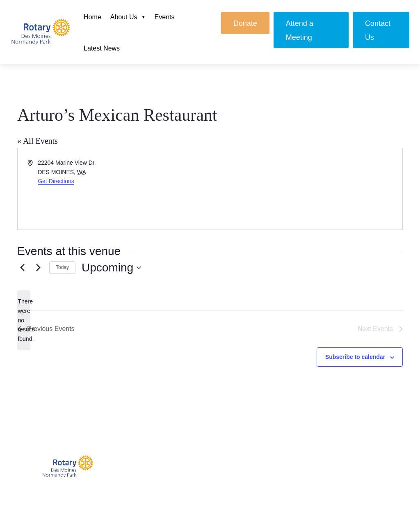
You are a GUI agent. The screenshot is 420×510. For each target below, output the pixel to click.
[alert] (24, 320)
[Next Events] (38, 268)
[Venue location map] (306, 189)
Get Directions (56, 181)
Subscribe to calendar (355, 357)
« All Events (38, 141)
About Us (124, 17)
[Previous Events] (22, 268)
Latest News (102, 48)
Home (92, 17)
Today (62, 267)
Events (165, 17)
